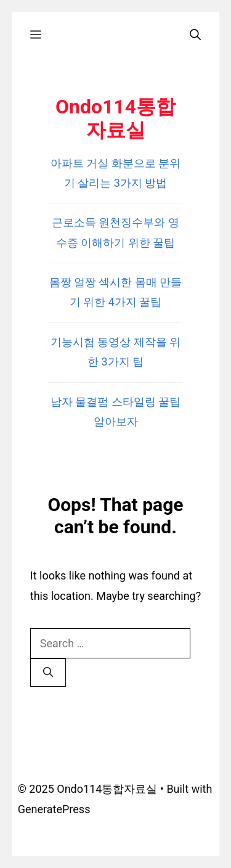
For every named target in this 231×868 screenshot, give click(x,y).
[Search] (48, 673)
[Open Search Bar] (195, 35)
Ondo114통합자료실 (115, 118)
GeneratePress (54, 809)
